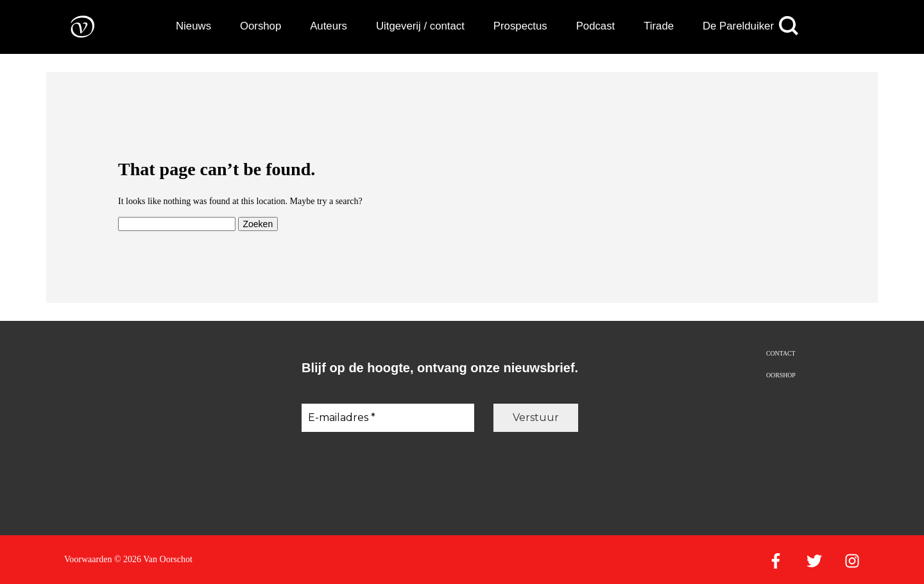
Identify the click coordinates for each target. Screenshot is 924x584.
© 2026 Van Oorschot (153, 559)
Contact (781, 353)
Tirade (659, 26)
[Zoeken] (789, 26)
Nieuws (193, 26)
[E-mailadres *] (388, 418)
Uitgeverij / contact (420, 26)
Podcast (596, 26)
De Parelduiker (738, 26)
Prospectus (520, 26)
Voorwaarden (88, 559)
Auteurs (329, 26)
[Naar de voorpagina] (73, 26)
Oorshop (261, 26)
